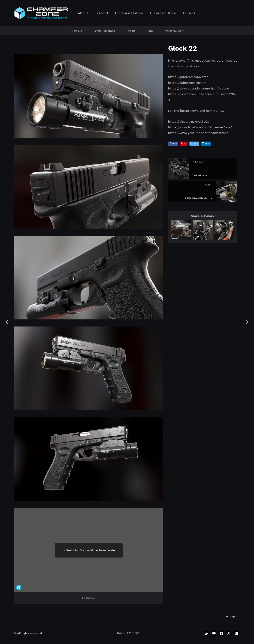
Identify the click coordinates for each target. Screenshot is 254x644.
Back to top (128, 633)
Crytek (150, 31)
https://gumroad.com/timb (188, 77)
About (83, 13)
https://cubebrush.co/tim (187, 83)
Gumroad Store (163, 13)
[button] (232, 616)
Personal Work (175, 31)
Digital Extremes (104, 31)
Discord (102, 13)
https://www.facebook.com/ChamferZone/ (200, 127)
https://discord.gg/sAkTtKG (189, 122)
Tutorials (76, 31)
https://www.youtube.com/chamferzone (198, 133)
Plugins (189, 13)
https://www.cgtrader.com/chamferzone (199, 88)
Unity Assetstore (129, 13)
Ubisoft (130, 31)
